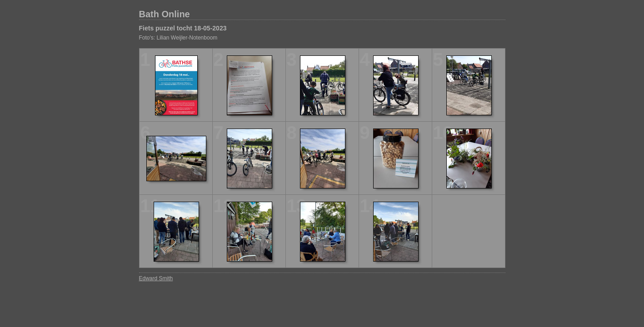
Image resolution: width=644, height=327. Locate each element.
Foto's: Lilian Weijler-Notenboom (178, 38)
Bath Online (165, 14)
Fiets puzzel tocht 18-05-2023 (183, 28)
